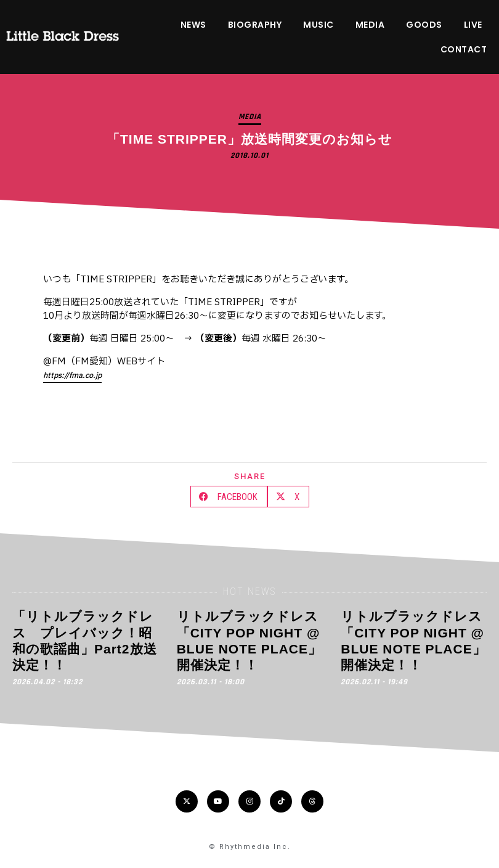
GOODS (424, 25)
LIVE (473, 25)
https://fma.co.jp (72, 375)
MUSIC (318, 25)
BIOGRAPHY (255, 25)
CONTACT (464, 49)
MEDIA (370, 25)
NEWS (193, 25)
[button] (229, 497)
